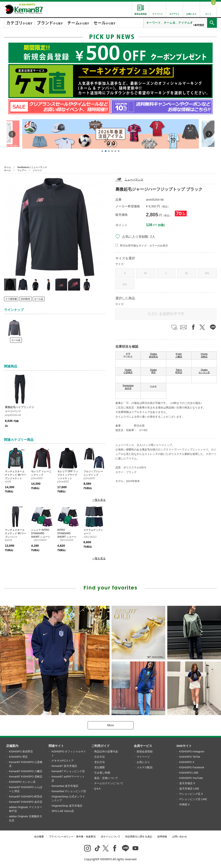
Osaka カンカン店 (204, 371)
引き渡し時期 (102, 773)
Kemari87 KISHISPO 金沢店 (26, 802)
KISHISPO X (187, 762)
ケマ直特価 (11, 299)
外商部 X (185, 804)
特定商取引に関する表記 (139, 837)
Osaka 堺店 (153, 371)
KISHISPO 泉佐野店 (21, 751)
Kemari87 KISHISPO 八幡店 (26, 771)
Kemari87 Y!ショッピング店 (68, 771)
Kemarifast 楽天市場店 (65, 786)
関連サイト (56, 746)
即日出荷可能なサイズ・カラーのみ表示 (144, 246)
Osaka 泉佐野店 (153, 355)
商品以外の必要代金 (106, 751)
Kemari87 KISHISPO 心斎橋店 (26, 764)
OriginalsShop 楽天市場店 (67, 806)
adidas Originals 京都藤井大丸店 (26, 818)
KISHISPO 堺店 (18, 757)
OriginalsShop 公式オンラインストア (68, 799)
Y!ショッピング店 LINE (193, 799)
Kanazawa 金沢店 (128, 387)
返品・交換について (106, 778)
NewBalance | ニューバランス (32, 167)
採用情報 (162, 837)
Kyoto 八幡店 (179, 355)
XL (187, 273)
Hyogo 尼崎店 (204, 355)
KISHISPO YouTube (191, 778)
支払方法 (99, 762)
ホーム (7, 167)
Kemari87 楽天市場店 (64, 766)
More (110, 725)
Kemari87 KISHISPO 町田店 (26, 797)
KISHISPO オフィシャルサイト (69, 754)
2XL (207, 273)
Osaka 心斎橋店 (128, 371)
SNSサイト (184, 746)
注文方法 (99, 757)
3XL (125, 284)
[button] (102, 151)
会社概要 (39, 837)
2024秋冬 (26, 299)
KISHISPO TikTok (190, 757)
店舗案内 (12, 746)
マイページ (143, 757)
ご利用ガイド (100, 746)
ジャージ (37, 170)
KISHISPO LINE (189, 773)
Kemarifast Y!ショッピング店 (69, 791)
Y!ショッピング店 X (191, 794)
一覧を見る (99, 500)
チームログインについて (109, 783)
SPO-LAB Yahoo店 (63, 811)
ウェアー (22, 170)
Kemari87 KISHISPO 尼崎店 (26, 777)
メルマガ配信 (145, 767)
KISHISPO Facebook (192, 767)
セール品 (39, 299)
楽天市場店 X (187, 783)
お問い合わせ (180, 837)
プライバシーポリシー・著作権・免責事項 (72, 837)
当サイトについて (110, 837)
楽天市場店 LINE (189, 789)
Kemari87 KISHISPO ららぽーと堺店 (26, 789)
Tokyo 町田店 (179, 371)
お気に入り (143, 762)
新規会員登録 (145, 751)
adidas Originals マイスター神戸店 (26, 809)
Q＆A (97, 789)
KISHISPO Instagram (192, 751)
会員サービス (143, 746)
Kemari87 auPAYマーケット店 (68, 779)
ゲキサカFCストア (63, 761)
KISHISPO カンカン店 (22, 782)
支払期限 (99, 767)
